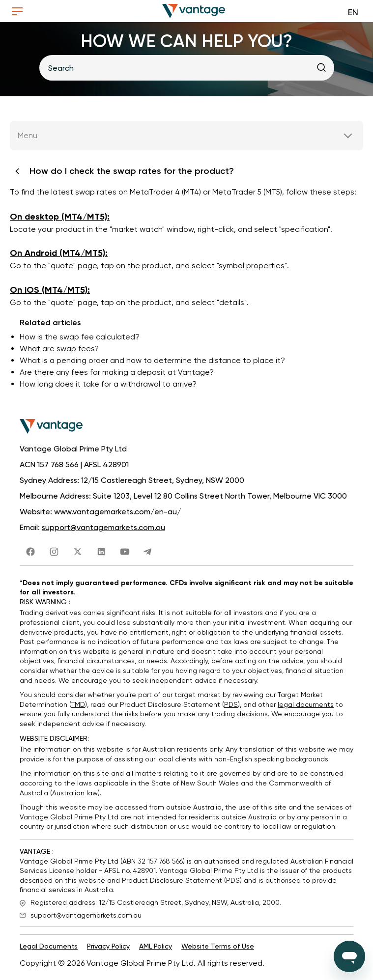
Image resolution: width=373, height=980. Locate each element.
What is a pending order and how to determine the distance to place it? (152, 361)
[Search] (187, 68)
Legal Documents (49, 948)
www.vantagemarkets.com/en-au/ (117, 513)
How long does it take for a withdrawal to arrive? (108, 385)
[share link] (30, 551)
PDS (231, 705)
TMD (78, 705)
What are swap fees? (59, 350)
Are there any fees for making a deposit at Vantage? (117, 373)
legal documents (306, 705)
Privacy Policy (108, 948)
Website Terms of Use (218, 948)
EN (353, 12)
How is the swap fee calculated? (80, 338)
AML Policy (156, 948)
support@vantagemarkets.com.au (103, 529)
